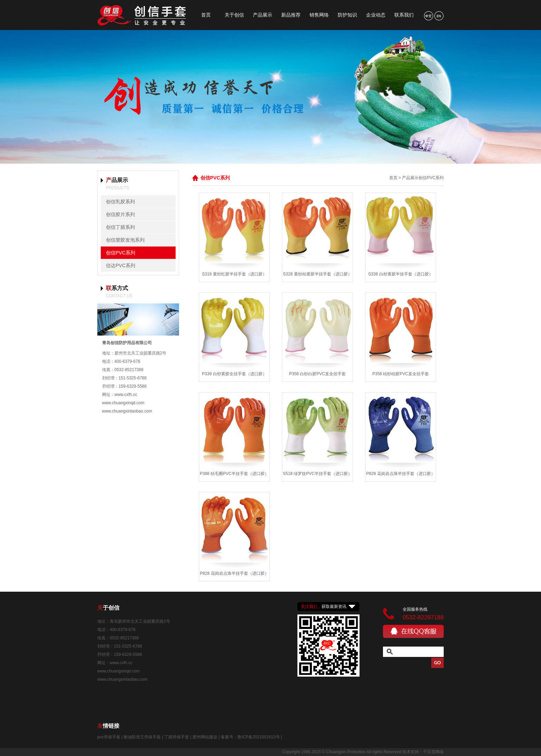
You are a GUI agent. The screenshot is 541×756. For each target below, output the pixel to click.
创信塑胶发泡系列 (125, 240)
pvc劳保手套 (109, 737)
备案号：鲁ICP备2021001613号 (250, 737)
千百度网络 (433, 752)
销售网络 (319, 15)
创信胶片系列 (120, 214)
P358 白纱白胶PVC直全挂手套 (317, 374)
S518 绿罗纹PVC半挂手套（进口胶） (317, 474)
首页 (206, 15)
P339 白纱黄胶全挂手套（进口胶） (234, 374)
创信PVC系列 (121, 253)
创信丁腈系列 (120, 227)
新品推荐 (291, 15)
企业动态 (376, 15)
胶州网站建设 (205, 737)
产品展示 (263, 15)
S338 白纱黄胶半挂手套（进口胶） (400, 274)
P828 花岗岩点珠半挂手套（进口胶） (400, 474)
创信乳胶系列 (120, 202)
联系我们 (404, 15)
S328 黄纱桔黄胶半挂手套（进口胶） (317, 274)
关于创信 (234, 15)
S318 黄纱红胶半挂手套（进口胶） (234, 274)
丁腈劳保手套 (177, 737)
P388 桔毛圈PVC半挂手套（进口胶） (234, 474)
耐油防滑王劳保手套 (142, 737)
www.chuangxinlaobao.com (127, 411)
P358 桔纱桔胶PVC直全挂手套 (401, 374)
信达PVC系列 (121, 265)
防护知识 (347, 15)
